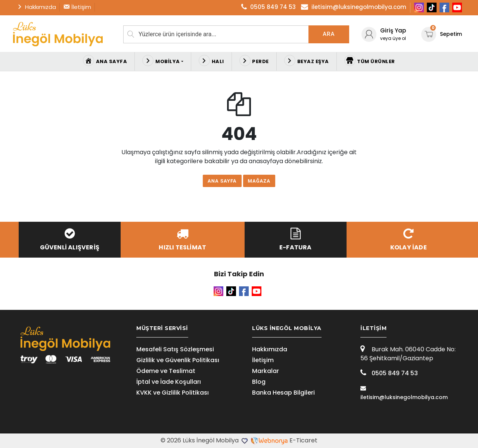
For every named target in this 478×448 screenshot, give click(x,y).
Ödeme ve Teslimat (166, 371)
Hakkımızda (270, 349)
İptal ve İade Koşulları (169, 382)
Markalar (266, 371)
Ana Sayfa (222, 181)
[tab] (181, 328)
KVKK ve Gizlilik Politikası (173, 393)
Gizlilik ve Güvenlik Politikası (178, 360)
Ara (329, 34)
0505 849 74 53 (389, 373)
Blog (259, 382)
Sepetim (442, 34)
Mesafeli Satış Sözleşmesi (175, 349)
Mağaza (259, 181)
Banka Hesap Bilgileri (283, 393)
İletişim (263, 360)
